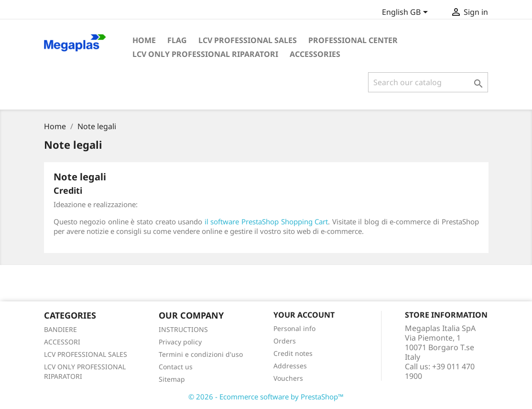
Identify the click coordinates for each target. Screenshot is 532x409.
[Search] (428, 82)
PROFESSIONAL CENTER (353, 40)
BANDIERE (60, 329)
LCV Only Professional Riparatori (205, 54)
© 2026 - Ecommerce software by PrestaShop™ (266, 397)
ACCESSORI (62, 342)
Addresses (290, 366)
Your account (304, 315)
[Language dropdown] (407, 13)
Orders (285, 341)
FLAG (177, 40)
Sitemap (172, 379)
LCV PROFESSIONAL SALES (86, 354)
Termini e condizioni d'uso (201, 354)
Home (144, 40)
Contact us (176, 367)
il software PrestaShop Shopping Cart (266, 221)
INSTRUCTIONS (183, 329)
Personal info (294, 328)
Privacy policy (180, 342)
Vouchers (288, 378)
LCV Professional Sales (248, 40)
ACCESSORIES (315, 54)
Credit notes (293, 353)
